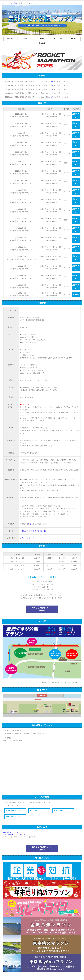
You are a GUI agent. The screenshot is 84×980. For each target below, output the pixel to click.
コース (26, 39)
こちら (51, 81)
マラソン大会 (12, 3)
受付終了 (76, 115)
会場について (59, 811)
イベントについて (36, 811)
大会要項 (10, 39)
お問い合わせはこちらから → (14, 835)
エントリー (58, 39)
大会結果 (42, 43)
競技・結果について (13, 817)
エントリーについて (13, 811)
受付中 (76, 294)
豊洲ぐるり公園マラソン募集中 (42, 609)
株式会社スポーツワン (28, 538)
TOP (3, 3)
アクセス (74, 39)
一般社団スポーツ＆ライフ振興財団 (33, 531)
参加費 (42, 39)
